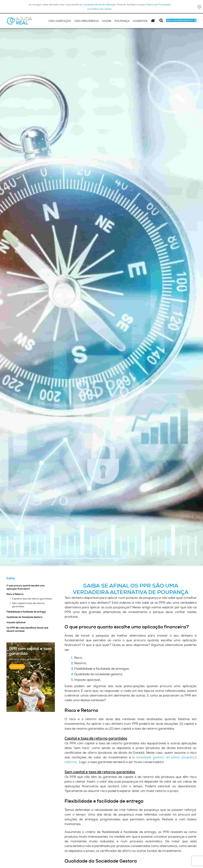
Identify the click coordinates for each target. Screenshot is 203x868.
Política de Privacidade (158, 5)
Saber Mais (17, 667)
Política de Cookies (101, 9)
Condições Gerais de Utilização (99, 5)
